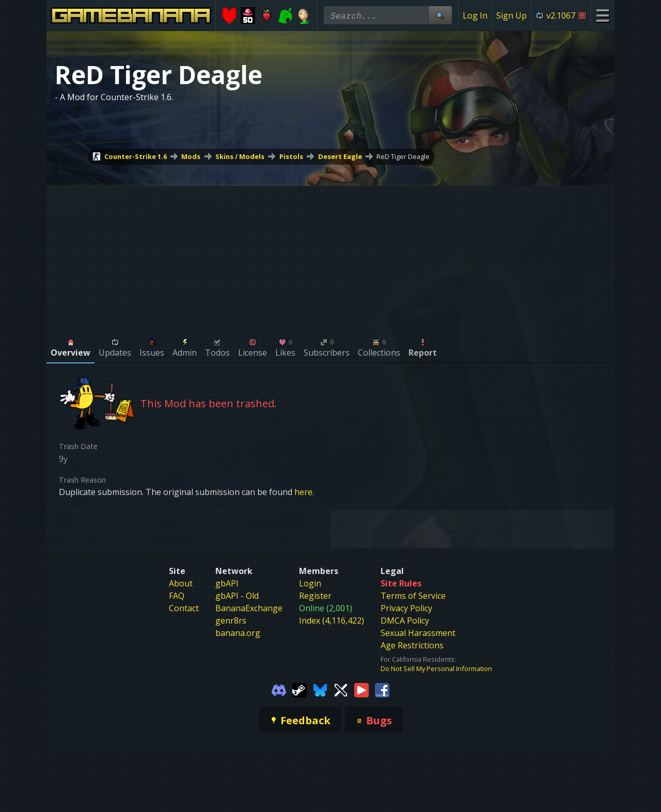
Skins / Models (240, 156)
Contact (184, 608)
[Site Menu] (602, 15)
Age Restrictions (412, 645)
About (181, 583)
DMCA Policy (405, 620)
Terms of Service (413, 596)
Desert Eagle (340, 156)
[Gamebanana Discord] (279, 690)
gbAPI (227, 583)
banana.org (238, 633)
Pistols (291, 156)
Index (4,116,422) (332, 620)
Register (315, 596)
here (303, 492)
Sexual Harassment (418, 633)
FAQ (177, 596)
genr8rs (231, 620)
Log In (475, 15)
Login (310, 583)
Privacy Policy (406, 608)
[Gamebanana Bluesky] (320, 690)
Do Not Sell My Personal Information (436, 668)
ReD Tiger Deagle (403, 156)
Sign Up (512, 15)
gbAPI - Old (237, 596)
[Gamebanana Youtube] (361, 690)
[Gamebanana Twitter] (341, 690)
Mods (191, 156)
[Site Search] (440, 15)
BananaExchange (249, 608)
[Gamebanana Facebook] (382, 690)
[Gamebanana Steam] (300, 690)
